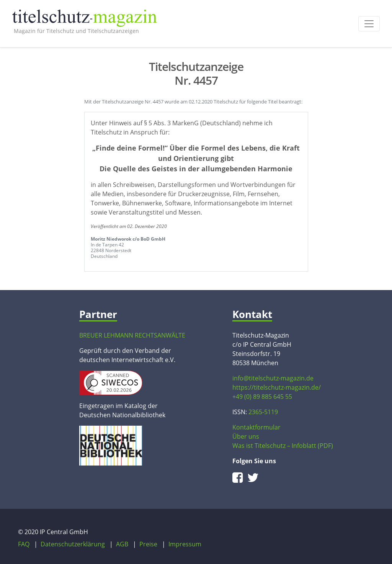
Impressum (185, 544)
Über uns (246, 436)
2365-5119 (263, 412)
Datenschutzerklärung (73, 544)
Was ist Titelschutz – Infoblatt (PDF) (283, 446)
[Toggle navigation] (369, 24)
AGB (122, 544)
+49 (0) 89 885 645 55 (262, 397)
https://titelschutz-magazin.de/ (277, 387)
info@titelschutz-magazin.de (273, 378)
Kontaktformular (256, 427)
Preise (148, 544)
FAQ (24, 544)
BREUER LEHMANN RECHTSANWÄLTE (132, 335)
